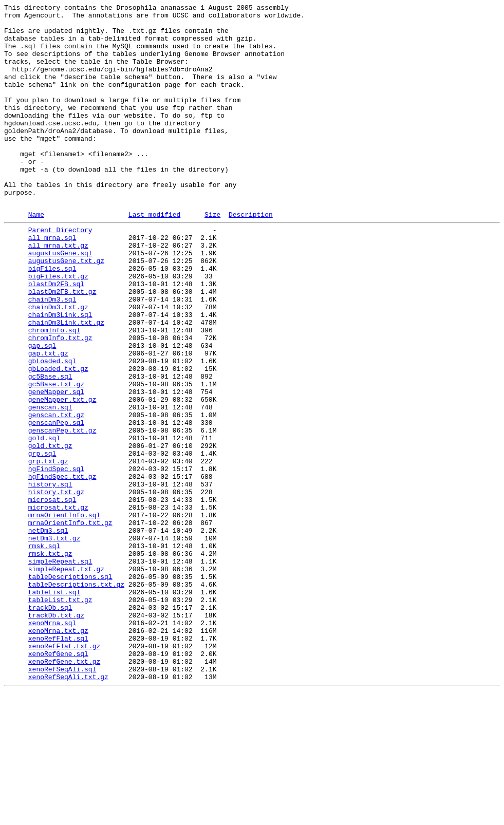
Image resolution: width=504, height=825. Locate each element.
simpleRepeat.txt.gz (66, 680)
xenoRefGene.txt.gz (64, 791)
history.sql (50, 578)
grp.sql (42, 541)
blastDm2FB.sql (56, 338)
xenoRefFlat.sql (58, 763)
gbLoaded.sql (52, 430)
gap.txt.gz (48, 421)
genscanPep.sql (56, 504)
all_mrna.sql (52, 282)
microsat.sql (52, 596)
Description (251, 256)
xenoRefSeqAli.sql (62, 800)
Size (212, 256)
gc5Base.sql (50, 448)
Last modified (154, 256)
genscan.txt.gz (56, 495)
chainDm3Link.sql (60, 374)
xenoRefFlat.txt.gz (64, 772)
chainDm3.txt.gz (58, 365)
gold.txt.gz (50, 532)
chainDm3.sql (52, 356)
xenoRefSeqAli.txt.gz (68, 809)
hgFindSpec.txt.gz (62, 569)
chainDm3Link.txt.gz (66, 384)
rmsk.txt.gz (50, 661)
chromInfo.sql (54, 393)
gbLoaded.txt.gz (58, 439)
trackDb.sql (50, 726)
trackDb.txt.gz (56, 735)
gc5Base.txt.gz (56, 458)
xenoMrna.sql (52, 744)
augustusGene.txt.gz (66, 310)
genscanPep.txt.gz (62, 513)
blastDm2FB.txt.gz (62, 347)
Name (36, 256)
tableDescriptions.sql (70, 689)
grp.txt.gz (48, 550)
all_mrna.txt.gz (58, 291)
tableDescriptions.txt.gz (76, 698)
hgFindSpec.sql (56, 559)
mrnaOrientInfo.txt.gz (70, 624)
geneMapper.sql (56, 467)
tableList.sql (54, 707)
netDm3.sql (48, 633)
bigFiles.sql (52, 319)
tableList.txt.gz (60, 717)
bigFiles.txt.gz (58, 328)
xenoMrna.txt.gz (58, 754)
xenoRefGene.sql (58, 781)
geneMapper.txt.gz (62, 476)
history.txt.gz (56, 587)
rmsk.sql (44, 652)
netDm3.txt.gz (54, 643)
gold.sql (44, 522)
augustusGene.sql (60, 301)
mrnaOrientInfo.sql (64, 615)
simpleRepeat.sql (60, 670)
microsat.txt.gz (58, 606)
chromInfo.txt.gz (60, 402)
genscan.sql (50, 485)
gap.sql (42, 411)
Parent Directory (60, 273)
